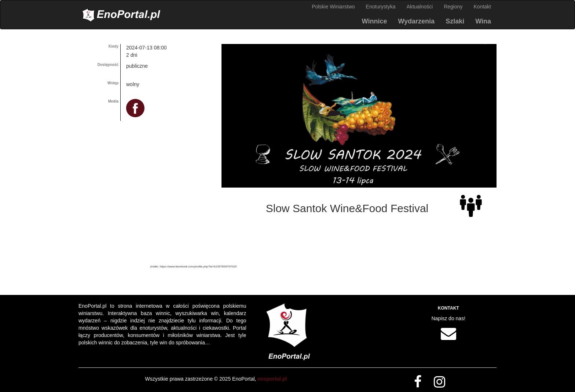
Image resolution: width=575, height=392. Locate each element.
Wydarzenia (416, 21)
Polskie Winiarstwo (333, 7)
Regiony (453, 7)
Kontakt (482, 7)
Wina (483, 21)
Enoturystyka (381, 7)
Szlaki (455, 21)
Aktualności (420, 7)
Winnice (375, 21)
